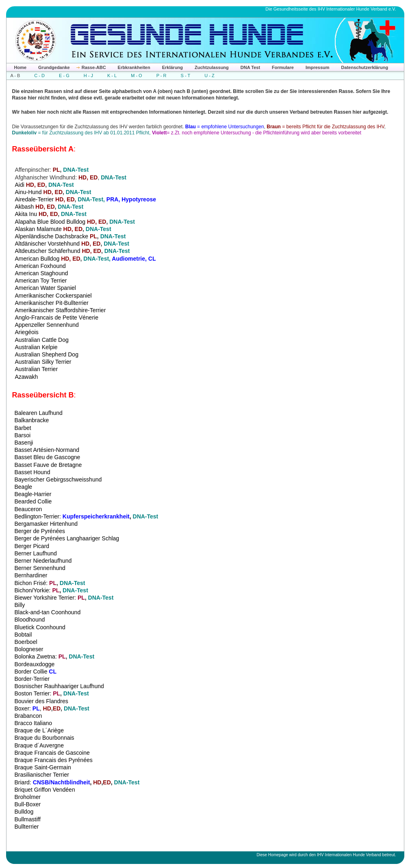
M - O (137, 76)
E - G (64, 76)
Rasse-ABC (94, 67)
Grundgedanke (54, 67)
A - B (15, 76)
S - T (186, 76)
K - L (112, 76)
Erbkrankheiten (134, 67)
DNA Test (250, 67)
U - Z (209, 76)
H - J (88, 76)
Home (21, 67)
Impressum (318, 67)
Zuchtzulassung (212, 67)
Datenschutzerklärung (365, 67)
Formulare (283, 67)
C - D (39, 76)
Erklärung (172, 67)
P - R (162, 76)
